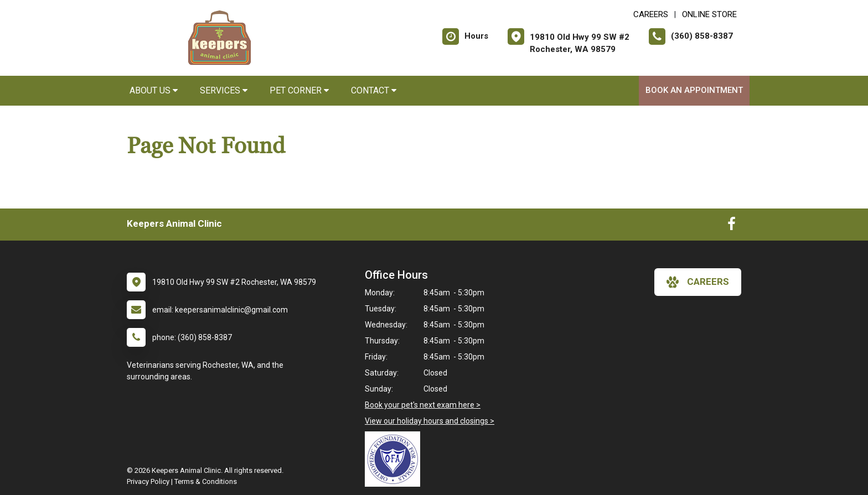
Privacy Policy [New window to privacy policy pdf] (148, 481)
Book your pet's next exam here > (423, 405)
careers (698, 282)
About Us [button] (154, 90)
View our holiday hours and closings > (430, 421)
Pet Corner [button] (299, 90)
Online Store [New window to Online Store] (709, 14)
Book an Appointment (694, 90)
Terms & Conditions (206, 481)
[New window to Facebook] (732, 226)
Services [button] (224, 90)
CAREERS (651, 14)
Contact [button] (374, 90)
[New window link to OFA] (395, 459)
